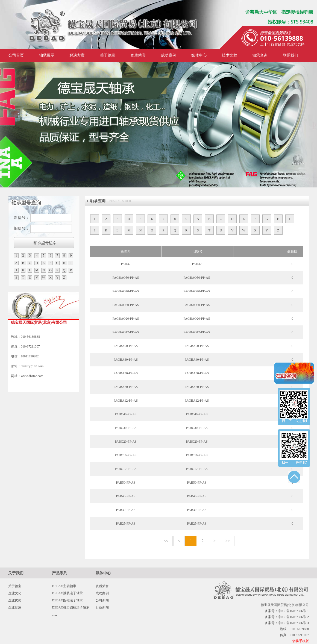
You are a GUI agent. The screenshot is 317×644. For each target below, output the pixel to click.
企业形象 (15, 607)
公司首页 (16, 55)
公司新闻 (102, 600)
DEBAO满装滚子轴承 (67, 593)
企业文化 (15, 593)
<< (166, 541)
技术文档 (230, 55)
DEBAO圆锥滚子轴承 (67, 600)
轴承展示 (47, 55)
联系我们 (290, 55)
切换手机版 (301, 641)
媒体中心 (199, 55)
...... (54, 614)
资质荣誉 (138, 55)
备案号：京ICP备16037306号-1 (287, 611)
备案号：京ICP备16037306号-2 (287, 617)
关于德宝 (108, 55)
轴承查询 (260, 55)
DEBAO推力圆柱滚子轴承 (71, 607)
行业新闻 (102, 607)
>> (228, 541)
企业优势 (15, 600)
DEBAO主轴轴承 (64, 586)
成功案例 (169, 55)
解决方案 (77, 55)
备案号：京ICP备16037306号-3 (287, 623)
